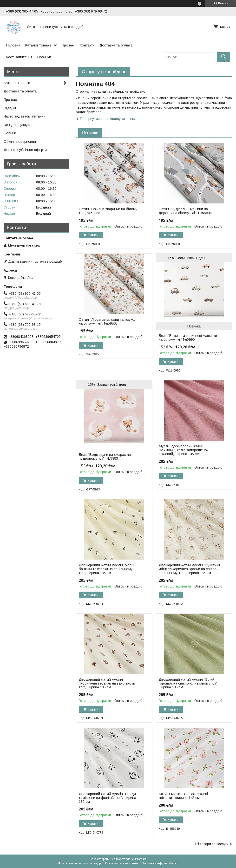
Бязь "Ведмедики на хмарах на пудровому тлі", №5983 (105, 457)
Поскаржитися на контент (122, 863)
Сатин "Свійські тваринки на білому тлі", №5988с (108, 211)
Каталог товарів (38, 45)
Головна (13, 45)
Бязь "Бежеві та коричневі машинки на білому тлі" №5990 (188, 338)
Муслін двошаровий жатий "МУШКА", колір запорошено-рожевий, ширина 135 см (184, 450)
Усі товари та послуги (212, 844)
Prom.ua (141, 859)
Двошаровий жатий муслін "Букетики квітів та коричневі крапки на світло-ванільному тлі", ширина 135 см (189, 569)
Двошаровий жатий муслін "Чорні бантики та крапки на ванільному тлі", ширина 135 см (106, 569)
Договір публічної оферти (25, 150)
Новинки (44, 57)
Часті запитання (19, 57)
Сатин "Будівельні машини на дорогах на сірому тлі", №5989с (185, 211)
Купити (93, 235)
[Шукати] (223, 57)
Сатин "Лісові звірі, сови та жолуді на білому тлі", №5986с (108, 321)
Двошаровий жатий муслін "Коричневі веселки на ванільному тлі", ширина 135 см (107, 683)
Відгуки (10, 108)
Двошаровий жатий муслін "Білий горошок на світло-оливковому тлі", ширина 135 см (189, 683)
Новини (10, 133)
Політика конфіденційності (160, 863)
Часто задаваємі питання (25, 116)
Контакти (87, 45)
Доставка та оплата (116, 45)
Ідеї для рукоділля (20, 125)
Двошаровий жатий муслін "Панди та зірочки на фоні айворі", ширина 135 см (107, 798)
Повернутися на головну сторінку (108, 119)
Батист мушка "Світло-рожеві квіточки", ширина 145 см (183, 796)
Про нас (68, 45)
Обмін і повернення (20, 141)
